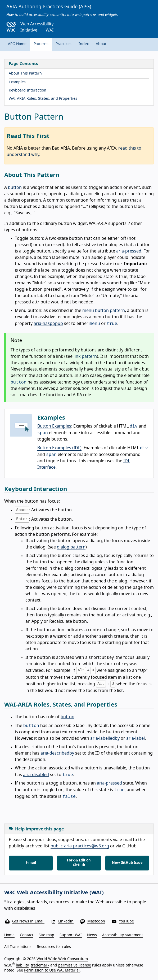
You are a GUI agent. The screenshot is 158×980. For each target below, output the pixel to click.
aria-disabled (36, 775)
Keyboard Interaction (28, 90)
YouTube (126, 921)
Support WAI (71, 935)
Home (9, 935)
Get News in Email (28, 921)
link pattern (85, 356)
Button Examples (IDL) (59, 448)
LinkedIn (66, 921)
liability (22, 965)
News (92, 935)
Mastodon (96, 921)
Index (84, 44)
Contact (27, 935)
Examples (17, 82)
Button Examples (54, 426)
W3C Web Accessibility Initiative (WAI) (54, 893)
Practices (64, 44)
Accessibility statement (123, 935)
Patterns (41, 44)
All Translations (18, 947)
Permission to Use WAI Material (52, 970)
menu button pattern (104, 311)
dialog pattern (71, 547)
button (15, 188)
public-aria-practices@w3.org (80, 846)
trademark (40, 965)
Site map (46, 935)
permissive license (75, 965)
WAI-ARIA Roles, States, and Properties (43, 99)
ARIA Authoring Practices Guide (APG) (49, 7)
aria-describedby (57, 753)
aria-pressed (129, 251)
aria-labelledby (105, 738)
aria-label (136, 738)
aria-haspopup (48, 324)
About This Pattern (25, 73)
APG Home (17, 44)
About (101, 44)
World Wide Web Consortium (62, 959)
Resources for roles (54, 947)
